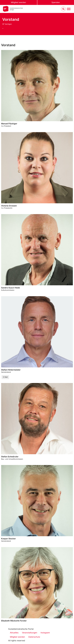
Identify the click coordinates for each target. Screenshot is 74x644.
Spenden (56, 2)
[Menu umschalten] (69, 9)
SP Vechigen (7, 24)
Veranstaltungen (30, 633)
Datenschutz (34, 637)
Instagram (45, 633)
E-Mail (5, 377)
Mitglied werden (18, 2)
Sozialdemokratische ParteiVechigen (16, 9)
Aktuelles (14, 633)
